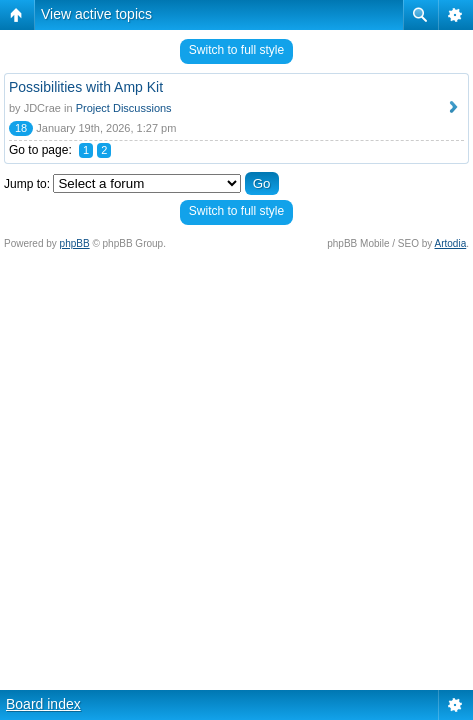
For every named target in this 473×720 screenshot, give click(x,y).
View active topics (96, 14)
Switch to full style (236, 50)
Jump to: (27, 184)
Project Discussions (124, 108)
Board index (43, 704)
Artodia (451, 243)
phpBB (75, 243)
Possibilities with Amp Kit (86, 87)
